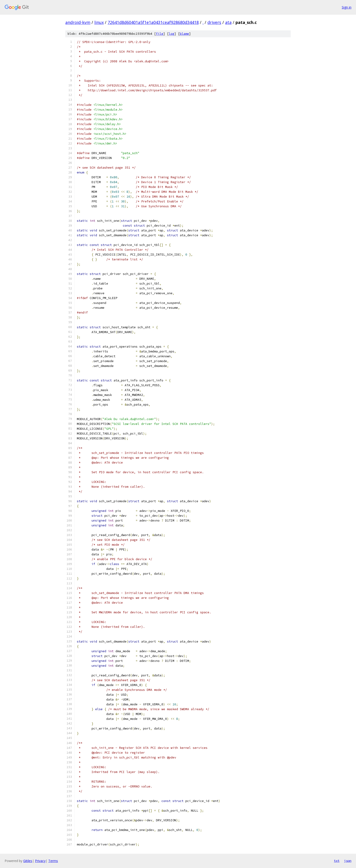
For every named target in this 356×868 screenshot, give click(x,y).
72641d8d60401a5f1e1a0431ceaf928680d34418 (153, 22)
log (172, 34)
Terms (53, 861)
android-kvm (78, 22)
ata (228, 22)
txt (337, 861)
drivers (214, 22)
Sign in (347, 7)
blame (184, 34)
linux (99, 22)
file (160, 34)
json (348, 861)
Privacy (40, 861)
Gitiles (28, 861)
